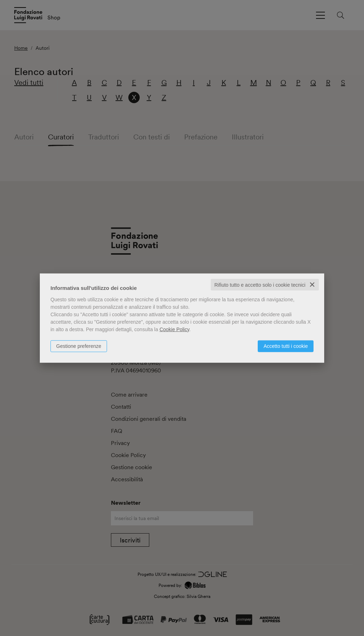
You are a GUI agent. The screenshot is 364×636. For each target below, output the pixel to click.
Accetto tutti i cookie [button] (286, 346)
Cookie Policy (175, 329)
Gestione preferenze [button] (79, 346)
